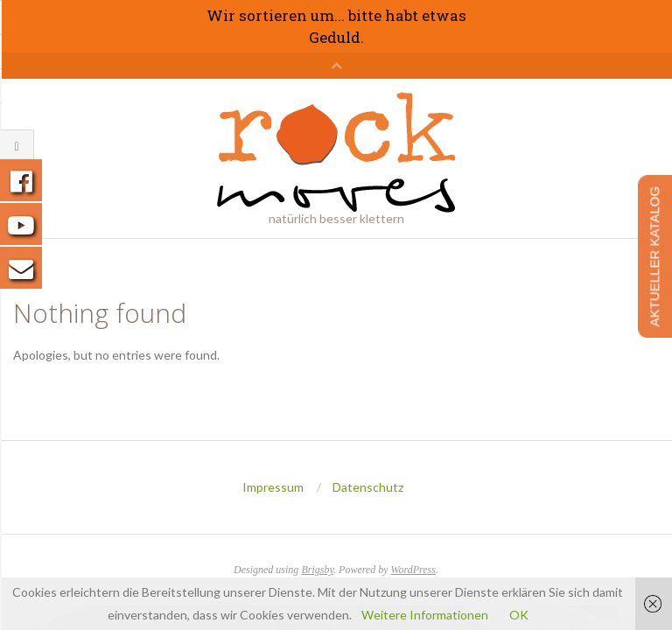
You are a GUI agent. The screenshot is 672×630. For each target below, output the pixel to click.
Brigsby (317, 570)
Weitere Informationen (425, 615)
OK (519, 615)
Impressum (273, 487)
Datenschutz (368, 487)
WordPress (413, 570)
